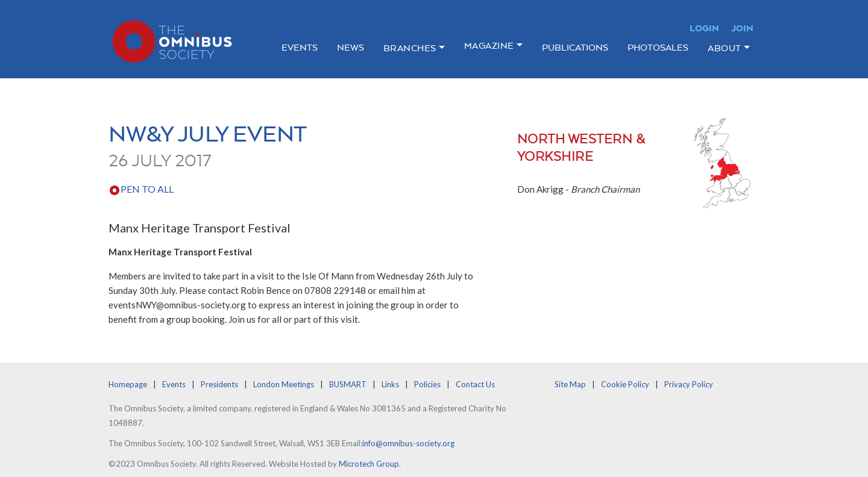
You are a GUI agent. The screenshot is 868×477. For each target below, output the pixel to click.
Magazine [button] (489, 45)
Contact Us (475, 384)
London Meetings (284, 384)
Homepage (128, 384)
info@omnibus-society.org (408, 443)
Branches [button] (410, 48)
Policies (427, 384)
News (351, 47)
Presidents (219, 384)
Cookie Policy (625, 384)
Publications (575, 47)
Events (300, 47)
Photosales (658, 47)
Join (742, 28)
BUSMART (348, 384)
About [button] (725, 48)
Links (390, 384)
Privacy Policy (689, 384)
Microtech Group (369, 464)
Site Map (570, 384)
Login (704, 28)
